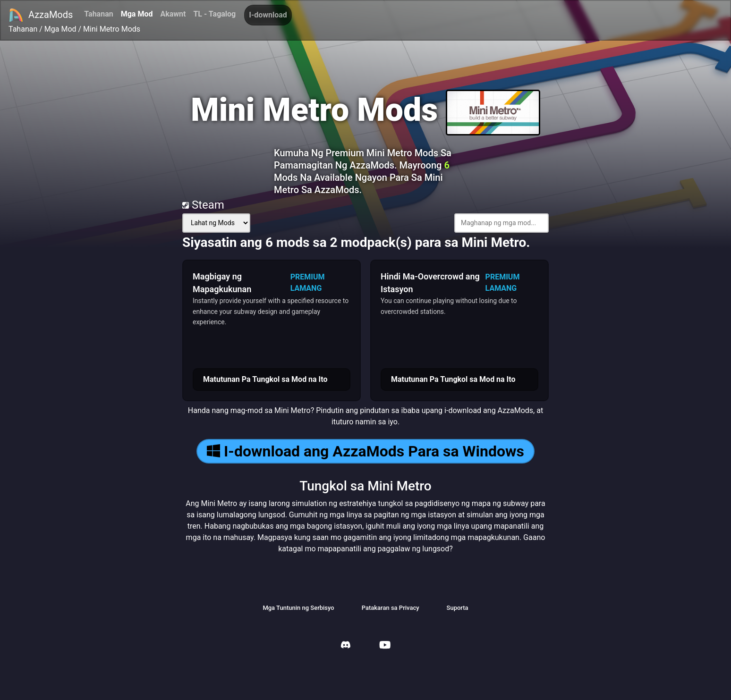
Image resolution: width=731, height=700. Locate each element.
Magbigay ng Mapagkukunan (222, 283)
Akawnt (173, 14)
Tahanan (98, 14)
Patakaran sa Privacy (391, 608)
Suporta (458, 608)
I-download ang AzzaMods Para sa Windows (365, 451)
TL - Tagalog (214, 14)
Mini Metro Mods (112, 29)
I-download (268, 15)
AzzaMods (41, 15)
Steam (203, 205)
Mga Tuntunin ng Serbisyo (298, 608)
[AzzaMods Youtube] (385, 646)
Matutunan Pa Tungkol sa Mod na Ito (265, 379)
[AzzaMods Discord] (346, 646)
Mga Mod (137, 14)
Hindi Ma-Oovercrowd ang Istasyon (430, 283)
